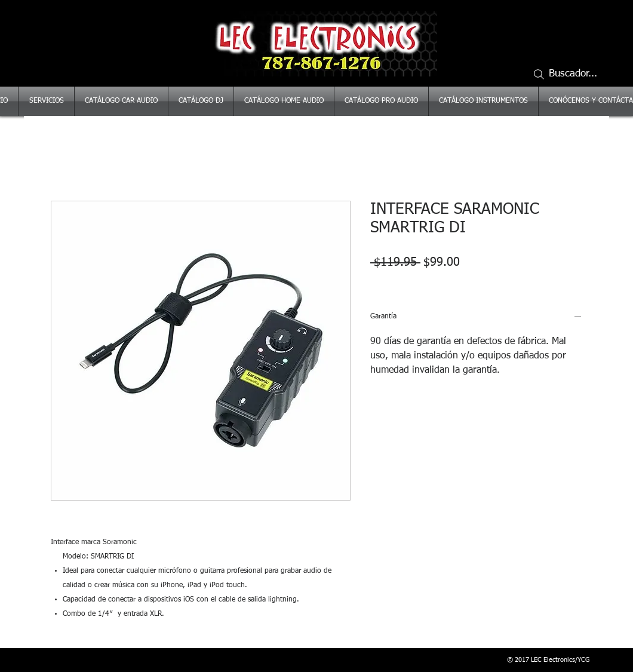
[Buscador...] (570, 74)
